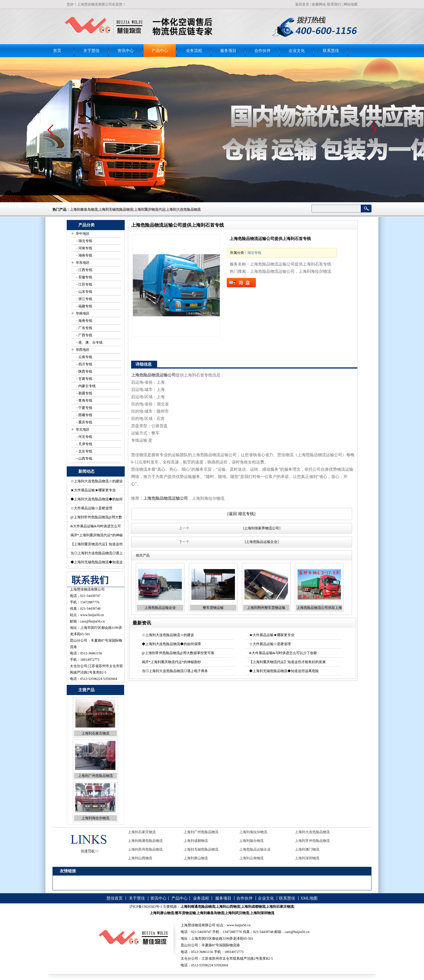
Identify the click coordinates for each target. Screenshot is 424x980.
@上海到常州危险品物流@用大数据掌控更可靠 (178, 653)
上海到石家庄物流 (95, 733)
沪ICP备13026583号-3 (146, 907)
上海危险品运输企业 (160, 608)
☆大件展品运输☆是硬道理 (91, 508)
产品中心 (160, 51)
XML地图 (309, 898)
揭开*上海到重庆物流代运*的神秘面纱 (171, 662)
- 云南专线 (84, 357)
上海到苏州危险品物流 (145, 849)
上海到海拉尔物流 (95, 818)
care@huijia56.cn (93, 621)
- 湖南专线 (84, 255)
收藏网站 (319, 4)
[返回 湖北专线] (241, 514)
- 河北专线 (84, 437)
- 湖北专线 (84, 241)
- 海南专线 (84, 321)
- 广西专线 (84, 335)
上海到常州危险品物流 (312, 841)
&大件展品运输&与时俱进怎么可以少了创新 (283, 653)
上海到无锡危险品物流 (201, 849)
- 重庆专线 (84, 422)
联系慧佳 (331, 51)
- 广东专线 (84, 328)
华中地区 (83, 234)
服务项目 (228, 51)
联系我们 (334, 4)
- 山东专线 (84, 292)
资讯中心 (126, 51)
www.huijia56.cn (92, 615)
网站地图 (351, 4)
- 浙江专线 (84, 299)
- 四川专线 (84, 364)
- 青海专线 (84, 400)
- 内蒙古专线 (86, 386)
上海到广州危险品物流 (95, 776)
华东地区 (83, 263)
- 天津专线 (84, 444)
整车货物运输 (213, 608)
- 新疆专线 (84, 393)
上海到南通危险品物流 (145, 841)
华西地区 (83, 350)
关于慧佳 (91, 51)
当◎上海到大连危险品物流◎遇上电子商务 (175, 671)
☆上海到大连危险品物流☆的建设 (97, 481)
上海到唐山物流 (196, 858)
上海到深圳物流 (307, 858)
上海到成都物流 (196, 841)
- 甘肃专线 (84, 379)
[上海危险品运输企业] (262, 542)
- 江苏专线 (84, 284)
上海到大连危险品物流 (312, 832)
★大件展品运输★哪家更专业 (93, 490)
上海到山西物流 (140, 858)
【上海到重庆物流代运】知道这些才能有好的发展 (287, 662)
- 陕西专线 (84, 371)
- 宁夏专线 (84, 408)
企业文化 (297, 51)
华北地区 (83, 429)
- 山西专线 (84, 459)
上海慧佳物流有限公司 (87, 589)
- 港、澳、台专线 (89, 342)
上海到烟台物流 (251, 841)
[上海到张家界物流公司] (262, 528)
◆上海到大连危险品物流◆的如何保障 (171, 644)
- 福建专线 (84, 306)
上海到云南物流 (251, 858)
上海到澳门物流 (307, 849)
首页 (57, 51)
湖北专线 (254, 253)
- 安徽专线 (84, 277)
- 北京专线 (84, 451)
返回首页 (302, 4)
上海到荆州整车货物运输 (266, 608)
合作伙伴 (262, 51)
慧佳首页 (115, 898)
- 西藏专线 (84, 415)
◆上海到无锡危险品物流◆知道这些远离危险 (284, 671)
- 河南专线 (84, 248)
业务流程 (194, 51)
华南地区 (83, 313)
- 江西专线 (84, 270)
